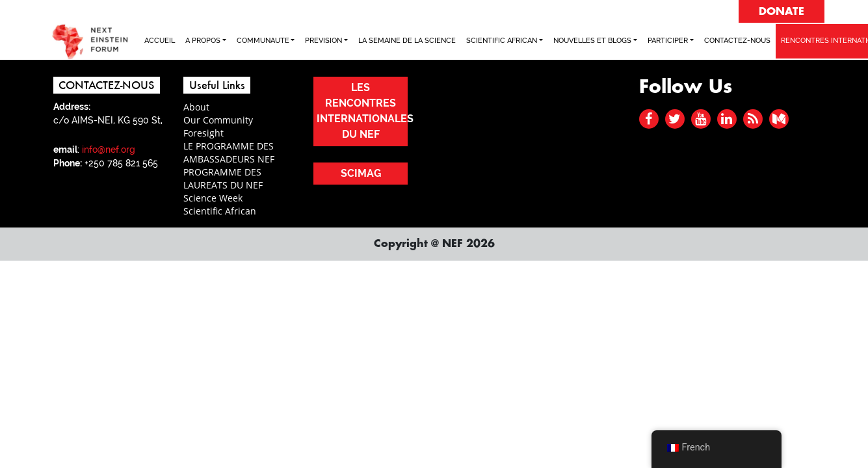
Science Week (213, 198)
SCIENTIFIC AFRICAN (502, 41)
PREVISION (323, 41)
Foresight (204, 133)
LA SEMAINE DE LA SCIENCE (407, 41)
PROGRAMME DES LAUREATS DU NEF (223, 178)
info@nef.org (109, 149)
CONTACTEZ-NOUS (737, 41)
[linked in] (727, 119)
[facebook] (649, 119)
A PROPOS (203, 41)
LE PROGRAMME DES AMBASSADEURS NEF (229, 152)
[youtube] (701, 119)
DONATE (782, 12)
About (196, 107)
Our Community (218, 120)
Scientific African (220, 211)
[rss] (753, 119)
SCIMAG (361, 173)
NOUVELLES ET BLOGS (592, 41)
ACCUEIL (160, 41)
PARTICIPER (668, 41)
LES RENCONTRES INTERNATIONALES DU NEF (362, 111)
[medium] (779, 119)
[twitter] (675, 119)
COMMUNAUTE (263, 41)
